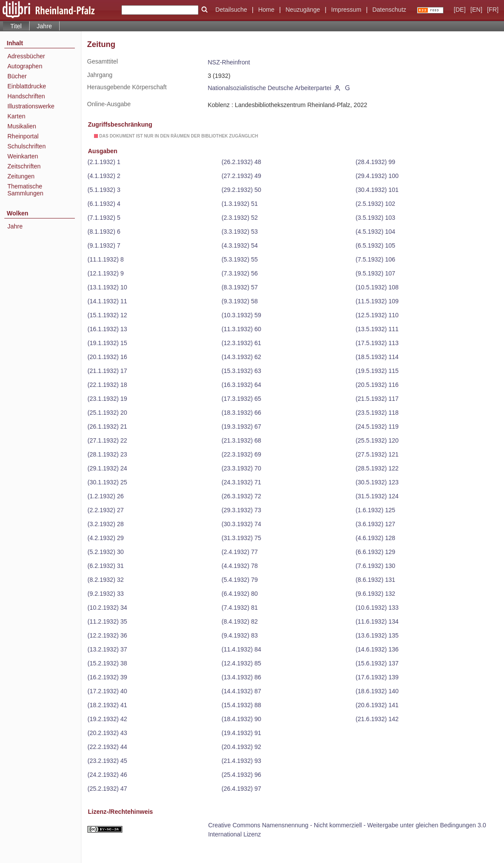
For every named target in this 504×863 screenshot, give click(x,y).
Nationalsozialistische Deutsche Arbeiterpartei (269, 88)
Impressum (346, 10)
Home (266, 10)
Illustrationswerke (31, 106)
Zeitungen (21, 176)
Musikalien (22, 126)
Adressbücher (26, 56)
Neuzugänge (303, 10)
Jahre (44, 26)
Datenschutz (389, 10)
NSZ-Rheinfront (229, 62)
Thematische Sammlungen (25, 190)
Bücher (17, 76)
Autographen (25, 66)
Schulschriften (27, 146)
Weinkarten (23, 156)
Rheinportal (23, 136)
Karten (16, 116)
